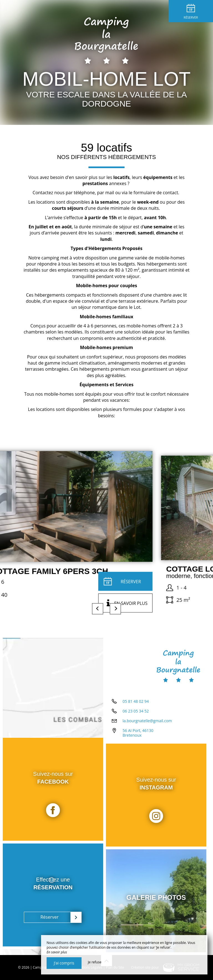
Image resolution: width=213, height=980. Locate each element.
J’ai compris (64, 963)
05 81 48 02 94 (136, 701)
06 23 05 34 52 (136, 711)
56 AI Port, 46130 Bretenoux (138, 733)
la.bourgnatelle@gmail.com (147, 721)
